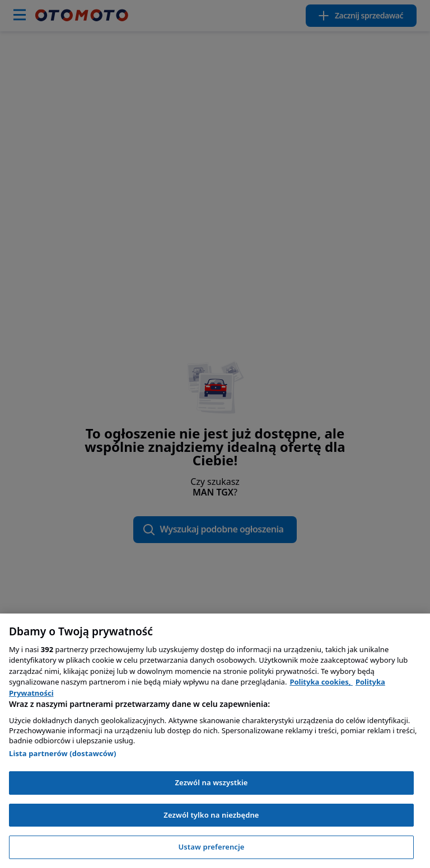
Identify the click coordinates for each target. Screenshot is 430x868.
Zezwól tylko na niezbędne (211, 815)
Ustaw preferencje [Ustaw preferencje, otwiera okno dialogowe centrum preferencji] (211, 847)
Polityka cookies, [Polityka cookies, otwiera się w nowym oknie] (321, 682)
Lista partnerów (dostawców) (63, 753)
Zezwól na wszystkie (211, 782)
